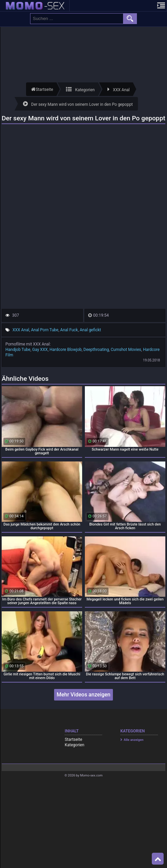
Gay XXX (40, 350)
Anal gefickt (90, 330)
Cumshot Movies (126, 350)
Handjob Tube (18, 350)
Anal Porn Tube (45, 330)
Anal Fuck (69, 330)
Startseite (73, 739)
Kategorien (74, 745)
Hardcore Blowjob (65, 350)
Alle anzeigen (134, 740)
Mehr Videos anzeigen (83, 695)
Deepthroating (96, 350)
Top (158, 859)
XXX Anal (21, 330)
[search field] (77, 19)
